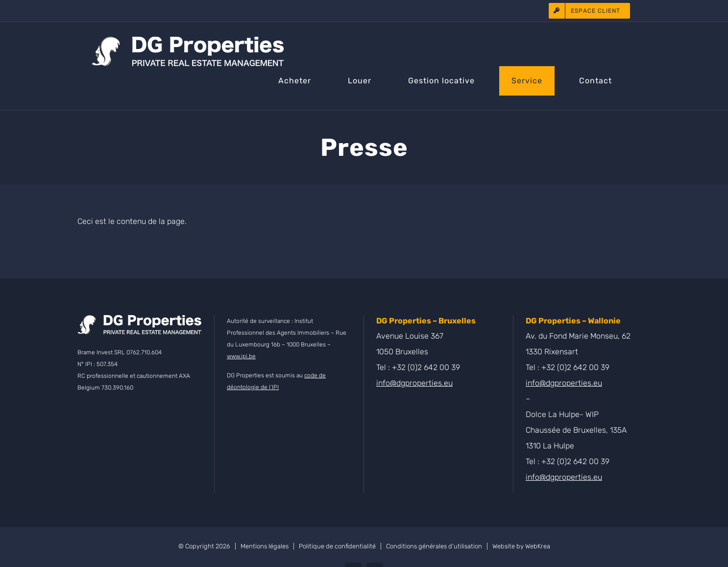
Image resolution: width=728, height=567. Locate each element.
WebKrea (538, 546)
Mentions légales (265, 546)
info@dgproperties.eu (414, 383)
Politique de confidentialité (337, 546)
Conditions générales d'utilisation (434, 546)
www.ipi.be (241, 356)
